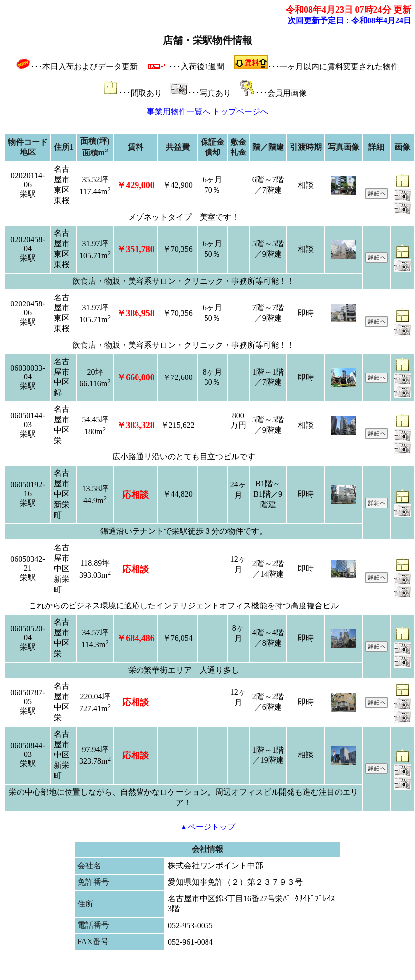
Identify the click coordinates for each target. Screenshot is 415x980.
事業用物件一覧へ (179, 112)
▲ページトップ (207, 827)
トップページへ (240, 112)
